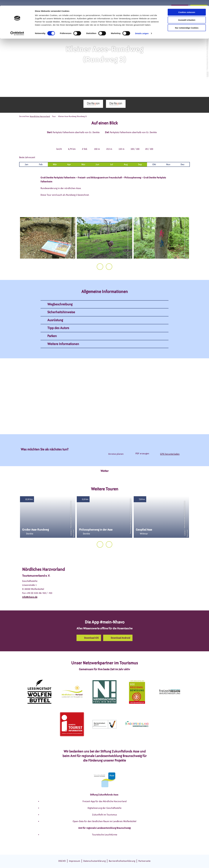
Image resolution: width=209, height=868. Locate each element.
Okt (154, 164)
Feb (41, 164)
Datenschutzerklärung (94, 861)
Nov (168, 164)
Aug (126, 164)
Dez (182, 164)
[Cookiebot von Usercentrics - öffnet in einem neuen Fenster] (17, 28)
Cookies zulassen (187, 7)
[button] (89, 638)
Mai (83, 164)
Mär (55, 164)
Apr (69, 164)
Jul (112, 164)
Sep (140, 164)
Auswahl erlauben (187, 14)
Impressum (75, 861)
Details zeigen (142, 28)
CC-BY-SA (207, 74)
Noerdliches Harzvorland (40, 116)
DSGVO (62, 861)
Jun (97, 164)
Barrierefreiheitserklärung (122, 861)
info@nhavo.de (30, 597)
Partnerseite (144, 861)
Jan (27, 164)
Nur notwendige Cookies (187, 22)
